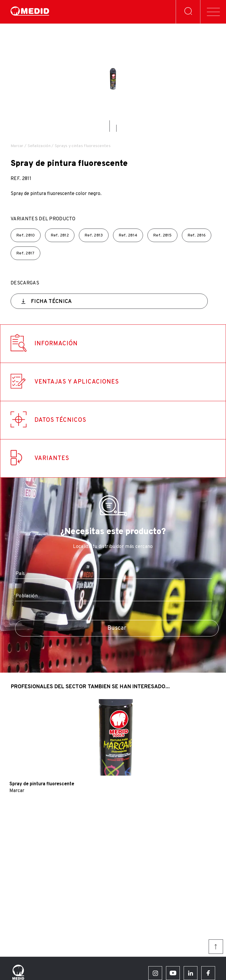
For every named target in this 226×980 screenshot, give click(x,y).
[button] (110, 126)
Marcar (17, 146)
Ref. (26, 235)
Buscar (117, 628)
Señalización (39, 146)
